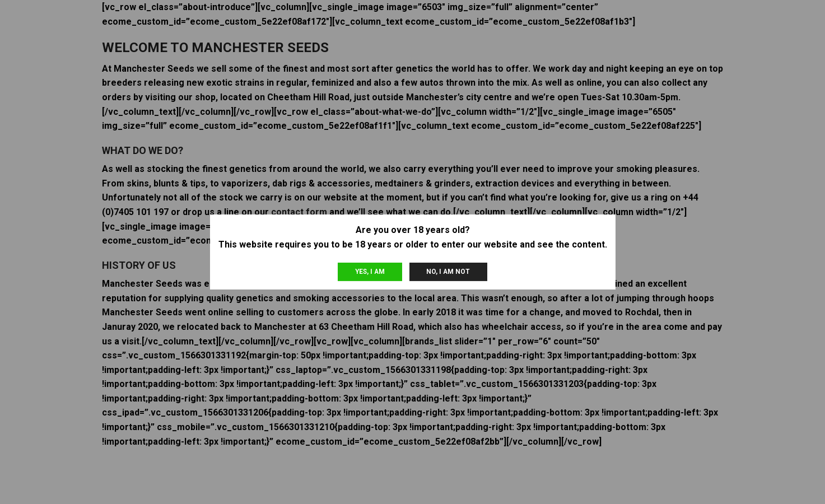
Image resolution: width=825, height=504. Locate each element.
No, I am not (448, 272)
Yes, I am (370, 272)
